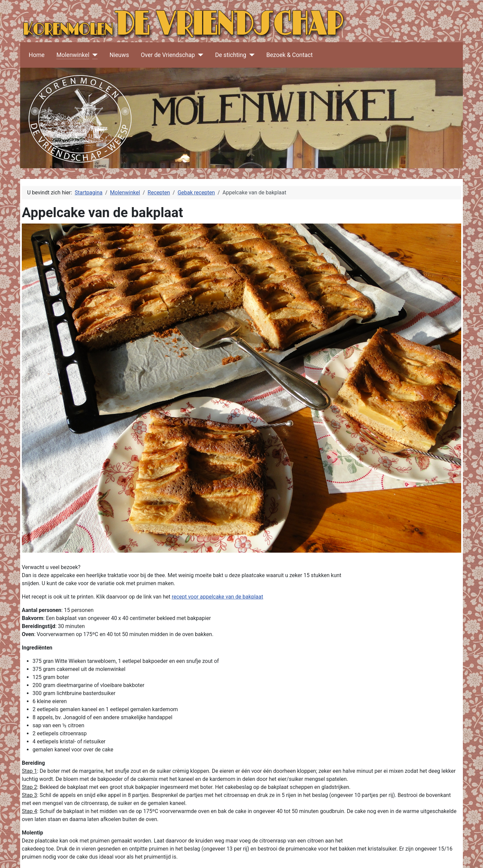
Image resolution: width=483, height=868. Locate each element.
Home (37, 55)
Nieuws (119, 55)
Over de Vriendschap (168, 55)
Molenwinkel (73, 55)
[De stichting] (250, 55)
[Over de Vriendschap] (199, 55)
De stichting (231, 55)
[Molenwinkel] (93, 55)
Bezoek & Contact (289, 55)
